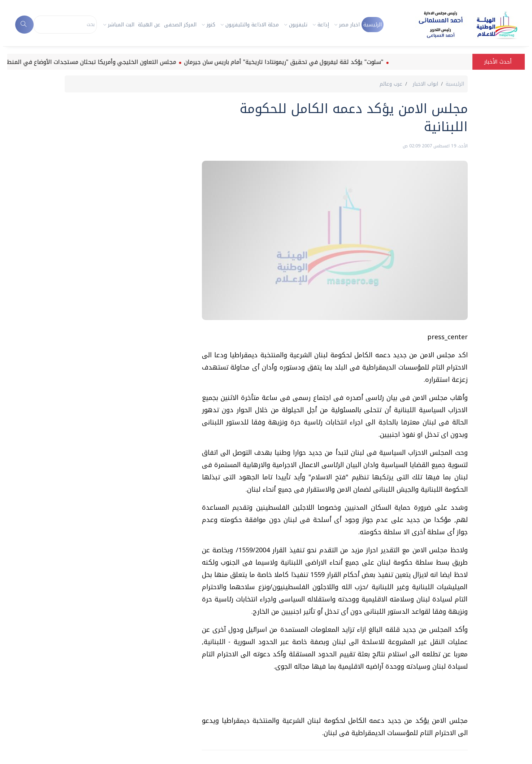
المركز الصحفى (180, 25)
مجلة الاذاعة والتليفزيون (252, 25)
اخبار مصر (349, 25)
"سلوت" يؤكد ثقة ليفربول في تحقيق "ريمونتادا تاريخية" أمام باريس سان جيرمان (279, 62)
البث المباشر (121, 25)
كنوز (211, 25)
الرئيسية (373, 25)
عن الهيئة (149, 25)
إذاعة (323, 25)
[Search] (65, 25)
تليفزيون (298, 25)
